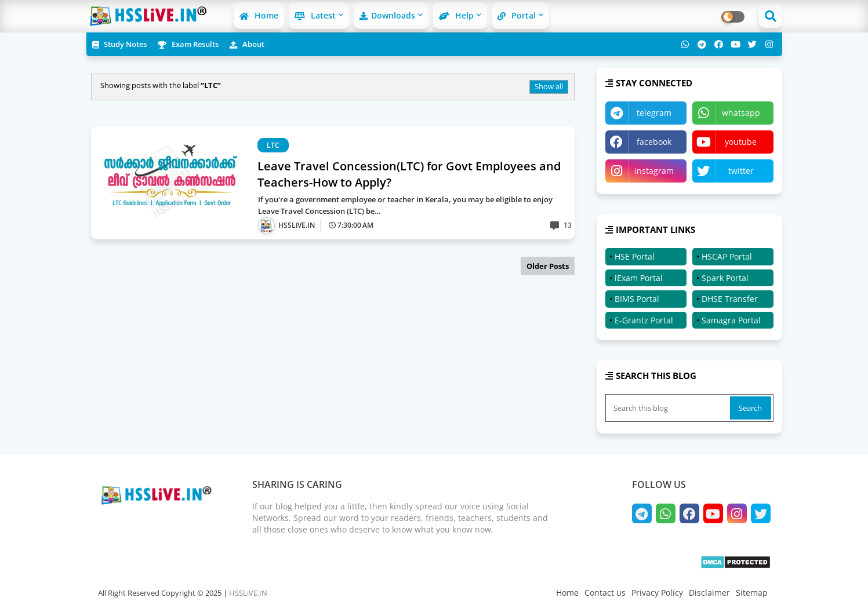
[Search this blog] (669, 408)
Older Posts (548, 266)
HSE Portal (635, 256)
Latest (315, 15)
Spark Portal (725, 278)
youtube (741, 142)
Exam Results (188, 44)
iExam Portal (639, 278)
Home (259, 15)
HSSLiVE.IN (248, 593)
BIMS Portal (637, 299)
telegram (654, 113)
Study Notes (119, 44)
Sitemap (752, 593)
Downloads (387, 15)
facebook (654, 142)
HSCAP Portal (727, 256)
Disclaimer (709, 593)
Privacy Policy (657, 593)
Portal (517, 15)
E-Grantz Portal (644, 320)
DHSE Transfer (730, 299)
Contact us (605, 593)
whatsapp (741, 113)
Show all (549, 86)
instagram (654, 171)
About (247, 44)
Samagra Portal (731, 320)
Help (456, 15)
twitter (741, 171)
